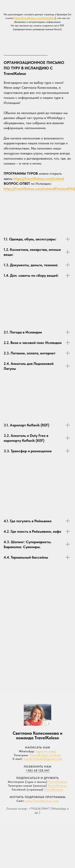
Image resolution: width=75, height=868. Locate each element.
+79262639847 (39, 809)
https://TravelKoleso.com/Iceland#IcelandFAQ (39, 189)
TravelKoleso (58, 782)
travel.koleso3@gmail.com (43, 759)
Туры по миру (46, 751)
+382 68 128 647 (38, 770)
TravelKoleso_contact (45, 755)
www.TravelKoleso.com (42, 801)
